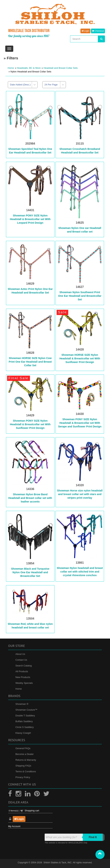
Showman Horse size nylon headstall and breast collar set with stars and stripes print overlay (80, 494)
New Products (23, 677)
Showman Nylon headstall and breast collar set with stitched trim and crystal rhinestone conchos (80, 572)
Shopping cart (32, 811)
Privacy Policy (23, 777)
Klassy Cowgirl (23, 733)
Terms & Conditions (26, 771)
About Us (20, 654)
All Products (22, 671)
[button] (100, 854)
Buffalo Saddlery (24, 721)
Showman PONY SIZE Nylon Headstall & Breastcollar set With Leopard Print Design (30, 219)
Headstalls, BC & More (29, 68)
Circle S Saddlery (25, 727)
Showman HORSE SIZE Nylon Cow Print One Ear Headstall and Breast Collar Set (30, 362)
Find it (93, 837)
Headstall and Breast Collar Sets (61, 68)
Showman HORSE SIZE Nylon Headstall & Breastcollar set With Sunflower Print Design (80, 358)
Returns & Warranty (26, 760)
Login (85, 31)
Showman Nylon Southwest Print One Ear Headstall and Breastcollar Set (80, 296)
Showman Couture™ (26, 710)
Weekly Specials (24, 683)
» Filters (11, 58)
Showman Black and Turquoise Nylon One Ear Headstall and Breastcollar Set (30, 572)
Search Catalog (24, 666)
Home (11, 68)
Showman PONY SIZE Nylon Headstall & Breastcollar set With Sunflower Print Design (30, 424)
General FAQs (23, 748)
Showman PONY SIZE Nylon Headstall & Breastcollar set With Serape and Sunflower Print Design (80, 423)
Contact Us (21, 660)
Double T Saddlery (25, 716)
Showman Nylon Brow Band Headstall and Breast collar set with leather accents (30, 498)
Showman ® (22, 704)
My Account (14, 826)
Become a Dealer (25, 754)
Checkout (98, 31)
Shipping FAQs (23, 766)
